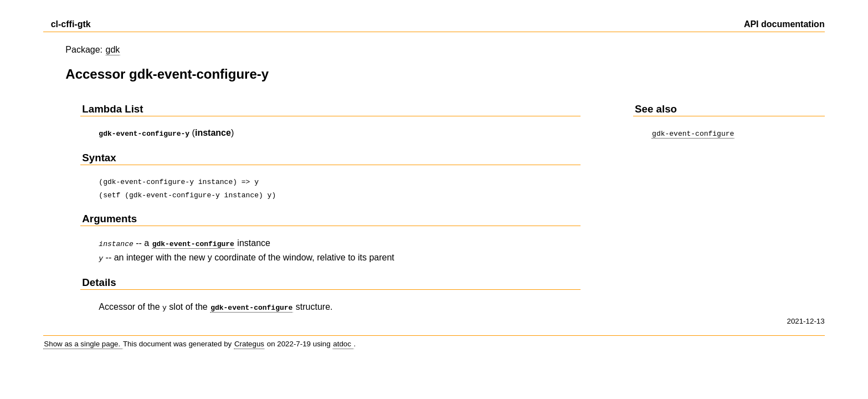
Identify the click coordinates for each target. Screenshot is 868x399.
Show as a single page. (83, 339)
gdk (113, 50)
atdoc (343, 339)
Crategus (249, 339)
